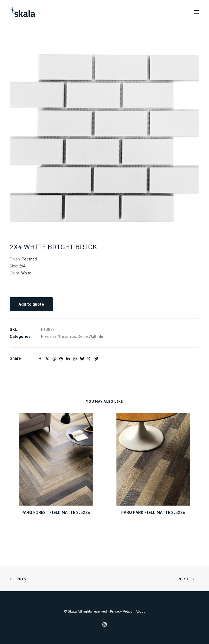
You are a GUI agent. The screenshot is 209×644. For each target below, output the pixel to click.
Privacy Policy (121, 611)
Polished (29, 259)
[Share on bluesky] (82, 359)
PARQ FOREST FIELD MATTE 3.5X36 (56, 512)
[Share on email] (96, 359)
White (26, 273)
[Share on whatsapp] (75, 359)
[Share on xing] (89, 359)
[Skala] (23, 12)
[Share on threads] (54, 359)
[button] (197, 12)
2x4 (22, 266)
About (140, 611)
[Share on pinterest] (61, 359)
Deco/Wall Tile (90, 337)
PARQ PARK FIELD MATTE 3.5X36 (153, 512)
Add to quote (31, 304)
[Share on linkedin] (68, 359)
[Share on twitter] (47, 359)
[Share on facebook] (40, 359)
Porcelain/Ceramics (58, 337)
